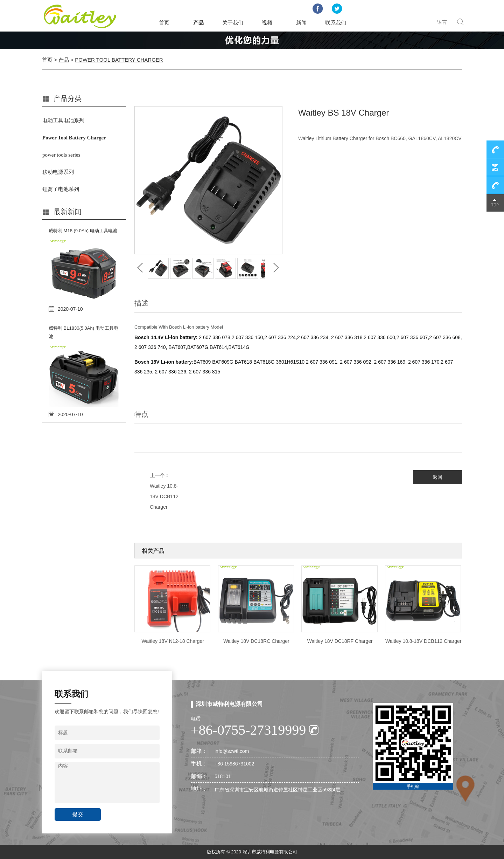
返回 (437, 477)
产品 (198, 23)
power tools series (61, 155)
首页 (164, 23)
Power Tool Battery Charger (119, 60)
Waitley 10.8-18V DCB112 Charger (164, 496)
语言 (442, 22)
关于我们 (233, 23)
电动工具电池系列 (63, 121)
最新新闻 (68, 212)
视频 (267, 23)
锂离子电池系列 (61, 189)
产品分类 (68, 98)
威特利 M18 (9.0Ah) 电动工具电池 (83, 231)
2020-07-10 (70, 309)
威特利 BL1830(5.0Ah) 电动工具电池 (83, 332)
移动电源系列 (58, 172)
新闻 (301, 23)
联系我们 (336, 23)
